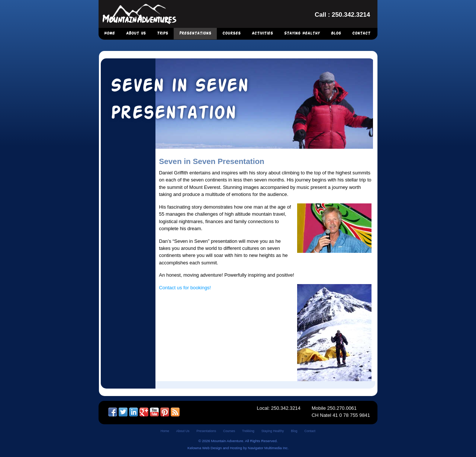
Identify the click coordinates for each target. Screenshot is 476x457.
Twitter (123, 412)
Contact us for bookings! (185, 288)
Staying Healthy (302, 33)
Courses (231, 33)
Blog (336, 33)
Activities (262, 33)
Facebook (113, 412)
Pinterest (165, 412)
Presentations (195, 33)
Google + (144, 412)
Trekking (248, 431)
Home (110, 33)
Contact (361, 33)
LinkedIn (134, 412)
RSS (175, 412)
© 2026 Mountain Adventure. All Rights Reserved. (238, 441)
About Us (136, 33)
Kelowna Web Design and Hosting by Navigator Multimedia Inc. (238, 448)
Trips (163, 33)
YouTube (154, 412)
